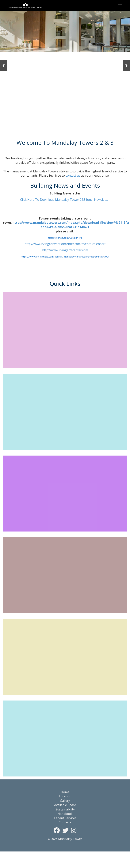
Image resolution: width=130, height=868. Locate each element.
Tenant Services (65, 818)
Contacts (65, 822)
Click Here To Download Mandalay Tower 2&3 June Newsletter (65, 200)
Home (65, 792)
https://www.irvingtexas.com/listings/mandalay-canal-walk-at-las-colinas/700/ (65, 257)
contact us (73, 175)
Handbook (65, 814)
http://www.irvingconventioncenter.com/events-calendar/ (65, 244)
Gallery (65, 801)
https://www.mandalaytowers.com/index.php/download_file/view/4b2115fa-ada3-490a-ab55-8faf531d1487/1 (71, 225)
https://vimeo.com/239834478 (65, 238)
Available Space (65, 805)
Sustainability (65, 809)
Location (65, 796)
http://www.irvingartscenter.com (65, 250)
